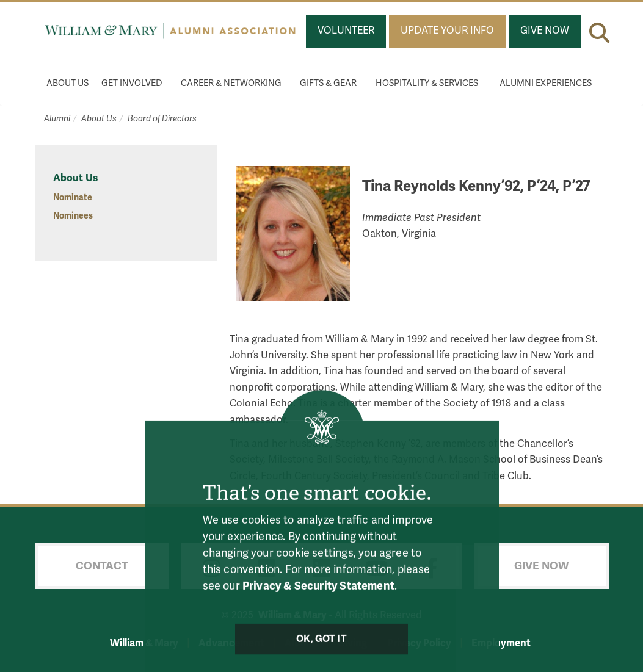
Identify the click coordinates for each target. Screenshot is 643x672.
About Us (67, 83)
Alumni (57, 119)
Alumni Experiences (546, 83)
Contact (102, 566)
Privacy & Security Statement (318, 590)
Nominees (73, 216)
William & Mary (144, 643)
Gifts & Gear (328, 83)
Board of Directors (162, 119)
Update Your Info (447, 31)
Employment (501, 643)
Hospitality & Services (427, 83)
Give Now (545, 31)
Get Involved (132, 83)
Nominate (73, 197)
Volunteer (346, 31)
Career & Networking (231, 83)
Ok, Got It (321, 643)
